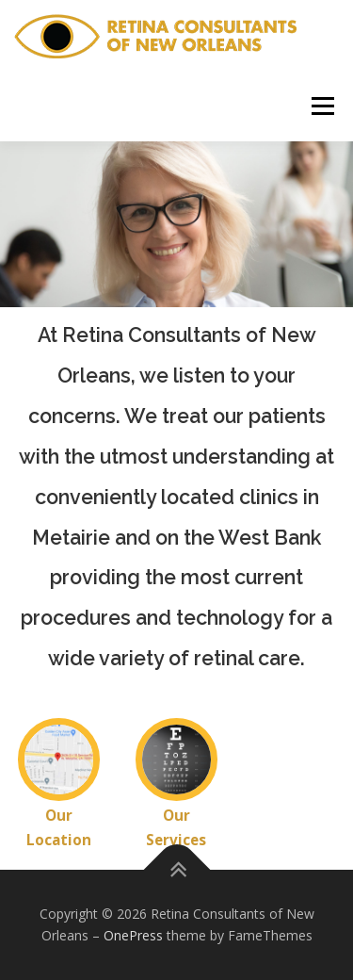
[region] (176, 224)
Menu (321, 106)
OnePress (133, 935)
